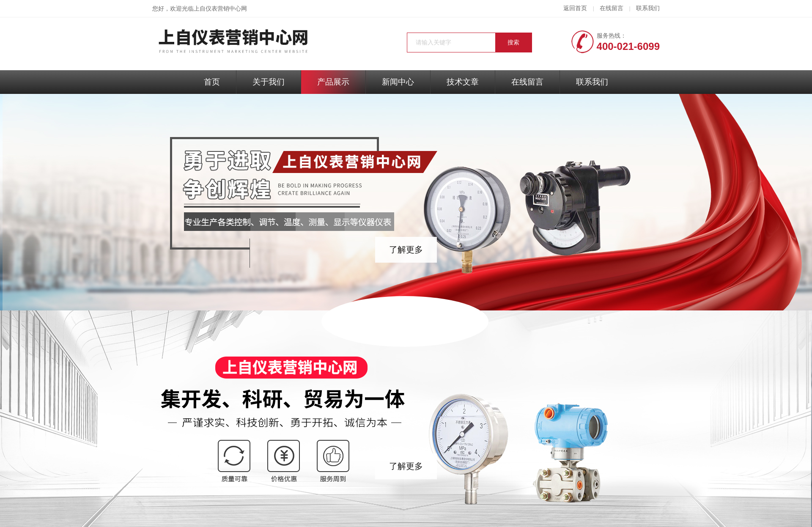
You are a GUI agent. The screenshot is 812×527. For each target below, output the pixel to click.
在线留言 (612, 8)
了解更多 (406, 250)
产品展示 (333, 82)
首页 (212, 82)
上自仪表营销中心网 (220, 9)
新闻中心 (398, 82)
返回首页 (575, 8)
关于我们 (269, 82)
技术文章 (463, 82)
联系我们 (648, 8)
